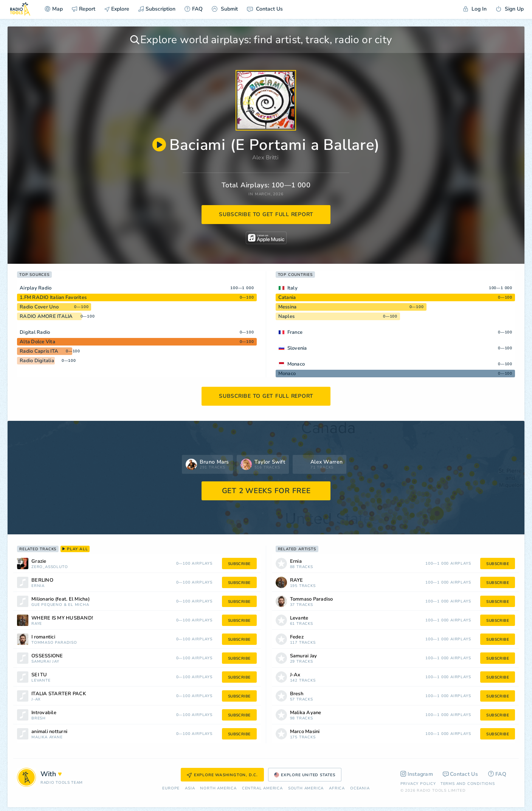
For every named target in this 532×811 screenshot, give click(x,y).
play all (75, 549)
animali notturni (49, 732)
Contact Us (265, 9)
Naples (287, 316)
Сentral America (262, 788)
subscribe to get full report (266, 214)
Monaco (296, 364)
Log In (475, 9)
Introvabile (44, 713)
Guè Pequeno (47, 605)
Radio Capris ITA (39, 351)
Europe (171, 788)
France (295, 332)
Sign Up (510, 9)
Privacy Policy (418, 784)
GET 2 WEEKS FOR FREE (266, 491)
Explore (117, 9)
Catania (287, 297)
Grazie (39, 561)
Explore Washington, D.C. (222, 775)
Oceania (360, 788)
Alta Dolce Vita (37, 342)
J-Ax (36, 700)
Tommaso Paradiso (54, 643)
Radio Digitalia (37, 361)
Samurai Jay (45, 662)
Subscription (157, 9)
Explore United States (305, 775)
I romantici (43, 637)
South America (306, 788)
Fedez (297, 637)
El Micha (78, 605)
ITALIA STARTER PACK (59, 694)
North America (218, 788)
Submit (225, 9)
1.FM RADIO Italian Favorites (53, 297)
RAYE (37, 624)
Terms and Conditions (468, 784)
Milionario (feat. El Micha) (60, 599)
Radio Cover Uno (39, 307)
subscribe (239, 564)
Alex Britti (265, 157)
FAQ (194, 9)
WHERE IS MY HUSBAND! (62, 618)
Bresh (39, 718)
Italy (292, 288)
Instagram (417, 774)
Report (84, 9)
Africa (337, 788)
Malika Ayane (47, 737)
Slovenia (297, 348)
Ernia (38, 586)
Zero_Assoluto (50, 567)
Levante (41, 681)
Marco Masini (305, 732)
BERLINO (42, 580)
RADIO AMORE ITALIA (46, 316)
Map (54, 9)
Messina (288, 307)
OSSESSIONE (47, 656)
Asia (190, 788)
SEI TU (39, 675)
